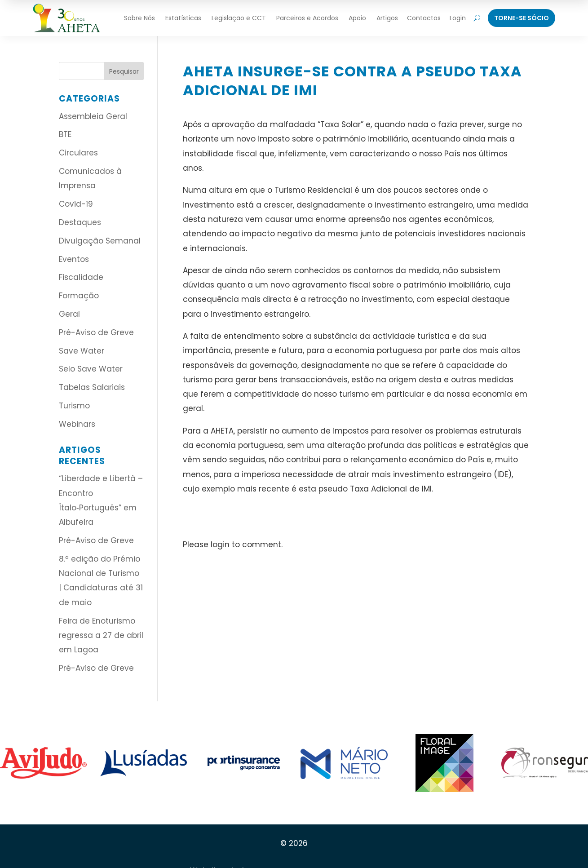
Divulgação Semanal (100, 241)
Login (458, 18)
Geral (69, 314)
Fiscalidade (81, 277)
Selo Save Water (91, 369)
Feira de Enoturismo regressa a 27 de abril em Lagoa (101, 635)
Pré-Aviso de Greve (96, 332)
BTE (65, 134)
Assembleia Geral (93, 116)
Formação (79, 296)
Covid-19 (76, 204)
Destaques (80, 222)
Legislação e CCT (239, 18)
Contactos (424, 18)
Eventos (74, 259)
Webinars (77, 424)
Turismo (74, 406)
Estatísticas (183, 18)
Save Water (82, 351)
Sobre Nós (139, 18)
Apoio (357, 18)
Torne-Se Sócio (522, 18)
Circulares (78, 153)
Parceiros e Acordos (307, 18)
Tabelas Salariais (92, 387)
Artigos (387, 18)
